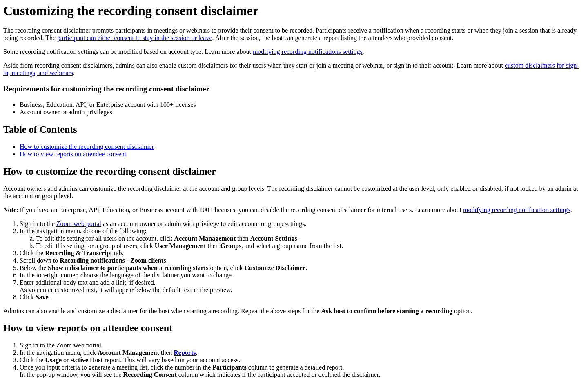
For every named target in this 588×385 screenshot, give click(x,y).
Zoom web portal (79, 224)
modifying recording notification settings (517, 210)
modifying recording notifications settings (308, 52)
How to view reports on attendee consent (73, 154)
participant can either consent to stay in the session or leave (135, 38)
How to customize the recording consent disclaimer (87, 147)
